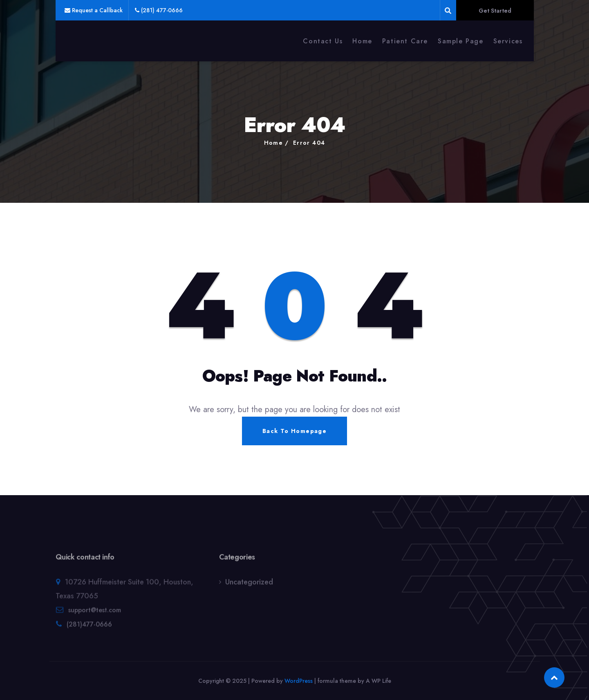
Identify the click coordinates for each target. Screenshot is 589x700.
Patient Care (405, 41)
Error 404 (309, 143)
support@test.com (95, 613)
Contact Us (323, 41)
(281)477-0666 (89, 627)
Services (508, 41)
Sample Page (461, 41)
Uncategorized (249, 585)
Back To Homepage (294, 431)
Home (362, 41)
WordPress (299, 681)
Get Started (495, 11)
